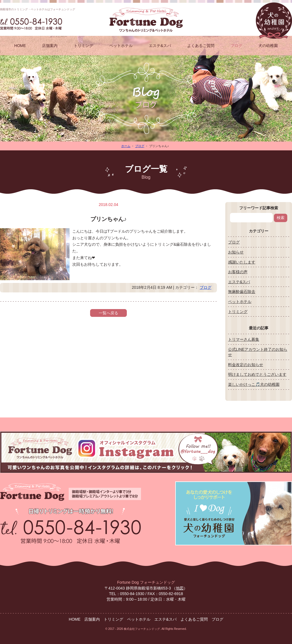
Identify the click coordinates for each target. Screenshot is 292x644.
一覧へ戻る (108, 313)
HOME (20, 46)
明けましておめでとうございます (257, 374)
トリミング (83, 46)
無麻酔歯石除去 (242, 292)
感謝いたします (242, 262)
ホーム (126, 146)
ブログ (236, 46)
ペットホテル (121, 46)
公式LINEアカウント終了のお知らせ (258, 352)
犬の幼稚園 (268, 46)
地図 (180, 588)
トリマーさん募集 (244, 339)
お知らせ (236, 252)
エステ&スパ (160, 46)
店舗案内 (50, 46)
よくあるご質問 (201, 46)
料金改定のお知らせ (246, 365)
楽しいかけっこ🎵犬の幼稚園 (254, 384)
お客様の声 (238, 272)
